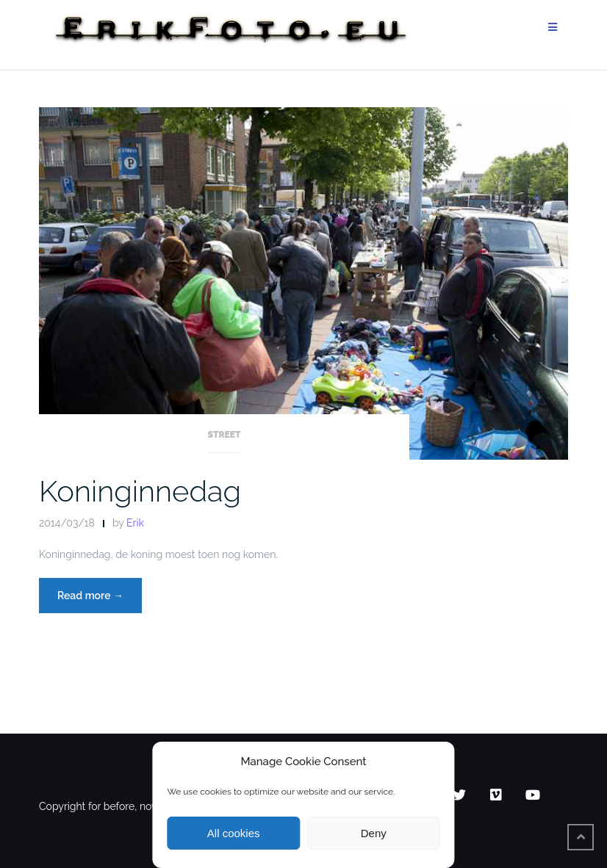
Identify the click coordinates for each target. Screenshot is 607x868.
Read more (100, 594)
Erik (135, 523)
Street (225, 435)
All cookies (234, 833)
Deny (374, 833)
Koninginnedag (140, 491)
